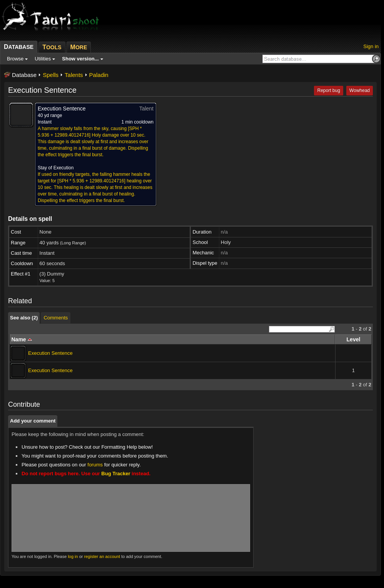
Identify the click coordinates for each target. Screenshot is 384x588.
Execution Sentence (50, 353)
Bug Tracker (116, 474)
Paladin (99, 75)
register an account (102, 556)
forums (95, 465)
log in (73, 556)
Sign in (371, 46)
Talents (74, 75)
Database (24, 75)
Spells (51, 75)
